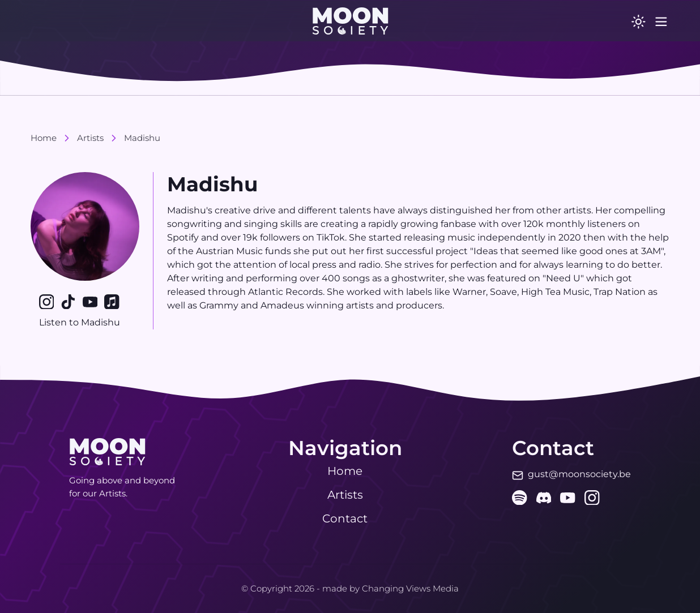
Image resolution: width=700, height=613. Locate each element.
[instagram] (592, 498)
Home (44, 138)
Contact (345, 518)
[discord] (544, 498)
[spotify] (520, 498)
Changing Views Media (410, 588)
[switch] (633, 21)
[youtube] (568, 498)
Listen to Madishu (85, 322)
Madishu (142, 138)
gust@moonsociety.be (579, 474)
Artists (90, 138)
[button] (350, 21)
